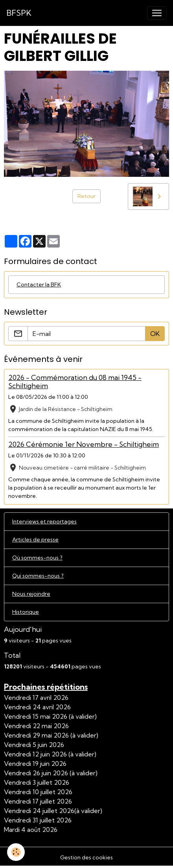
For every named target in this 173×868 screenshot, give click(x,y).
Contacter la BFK (39, 284)
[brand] (19, 13)
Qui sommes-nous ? (38, 576)
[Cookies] (16, 852)
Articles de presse (35, 540)
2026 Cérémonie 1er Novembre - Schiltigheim (84, 444)
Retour (86, 196)
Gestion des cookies (86, 857)
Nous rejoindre (31, 594)
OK (155, 334)
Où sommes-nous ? (37, 558)
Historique (26, 612)
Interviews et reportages (44, 521)
